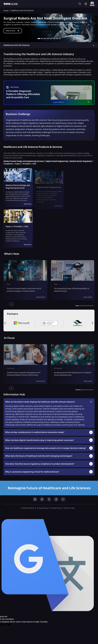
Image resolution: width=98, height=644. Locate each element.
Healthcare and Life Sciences (17, 45)
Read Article (10, 31)
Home (6, 11)
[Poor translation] (8, 625)
